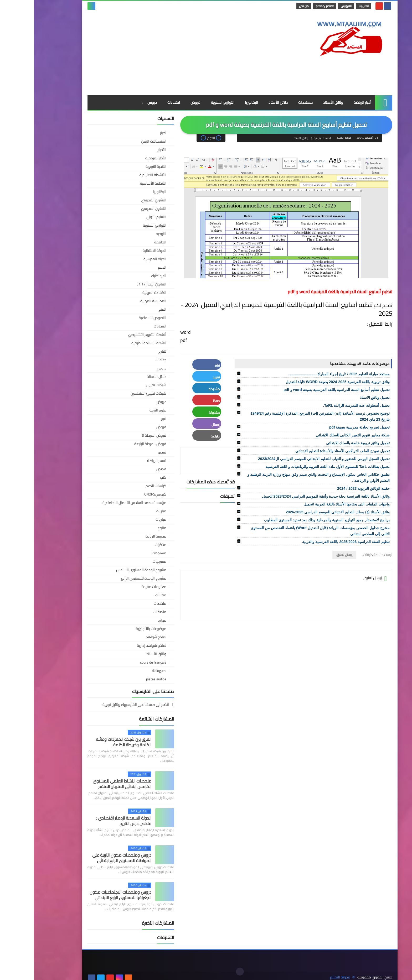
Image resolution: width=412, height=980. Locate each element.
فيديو (128, 452)
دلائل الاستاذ (123, 377)
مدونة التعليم (306, 972)
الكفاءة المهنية (120, 293)
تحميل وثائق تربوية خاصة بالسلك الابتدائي (324, 443)
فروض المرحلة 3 (120, 435)
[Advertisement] (149, 53)
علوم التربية (124, 410)
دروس (118, 102)
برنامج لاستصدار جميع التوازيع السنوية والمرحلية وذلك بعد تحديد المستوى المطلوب (293, 520)
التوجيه (127, 234)
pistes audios (122, 679)
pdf (150, 340)
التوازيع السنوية (189, 102)
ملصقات (126, 612)
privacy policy (291, 6)
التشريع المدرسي (120, 200)
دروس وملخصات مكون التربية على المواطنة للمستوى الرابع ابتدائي (88, 858)
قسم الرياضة (123, 461)
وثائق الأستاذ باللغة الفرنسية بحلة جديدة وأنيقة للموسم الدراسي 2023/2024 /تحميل (292, 496)
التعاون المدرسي (120, 208)
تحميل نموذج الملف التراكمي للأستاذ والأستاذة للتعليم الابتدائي (309, 451)
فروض (162, 102)
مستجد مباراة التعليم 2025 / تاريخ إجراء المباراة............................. (305, 374)
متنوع (128, 528)
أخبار (129, 133)
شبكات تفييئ (122, 385)
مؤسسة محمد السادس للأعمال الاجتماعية (101, 503)
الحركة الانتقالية (121, 251)
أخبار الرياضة (329, 102)
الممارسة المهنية (119, 301)
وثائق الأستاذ (299, 102)
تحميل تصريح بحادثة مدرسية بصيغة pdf (326, 427)
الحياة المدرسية (121, 259)
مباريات (127, 519)
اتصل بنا (330, 6)
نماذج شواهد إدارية (118, 645)
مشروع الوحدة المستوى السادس (107, 570)
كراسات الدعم (122, 486)
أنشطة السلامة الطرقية (115, 343)
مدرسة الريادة (122, 536)
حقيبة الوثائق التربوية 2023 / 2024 (329, 488)
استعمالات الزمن (120, 141)
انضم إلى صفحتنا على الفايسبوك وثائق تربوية (102, 705)
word (152, 332)
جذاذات (127, 360)
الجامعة (126, 242)
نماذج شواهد (122, 637)
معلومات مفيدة (120, 587)
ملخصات (126, 603)
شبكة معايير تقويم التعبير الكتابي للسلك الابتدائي (319, 435)
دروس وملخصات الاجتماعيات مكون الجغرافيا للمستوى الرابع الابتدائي (87, 895)
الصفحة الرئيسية (289, 138)
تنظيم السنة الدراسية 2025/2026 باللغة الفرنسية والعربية (312, 542)
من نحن (270, 6)
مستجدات (272, 102)
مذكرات (127, 545)
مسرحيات (126, 561)
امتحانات (140, 102)
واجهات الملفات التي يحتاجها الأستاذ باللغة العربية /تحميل (313, 504)
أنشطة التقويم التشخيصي (113, 335)
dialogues (125, 671)
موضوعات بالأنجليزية (117, 629)
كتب (129, 477)
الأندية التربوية (122, 166)
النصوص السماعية (119, 318)
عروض (128, 402)
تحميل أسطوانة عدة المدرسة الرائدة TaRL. (323, 405)
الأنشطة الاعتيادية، (119, 175)
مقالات (127, 595)
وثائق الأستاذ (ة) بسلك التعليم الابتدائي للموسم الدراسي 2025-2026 (304, 512)
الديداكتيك (125, 276)
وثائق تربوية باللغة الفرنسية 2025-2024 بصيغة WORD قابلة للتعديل (304, 382)
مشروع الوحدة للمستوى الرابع (110, 578)
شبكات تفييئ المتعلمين (115, 393)
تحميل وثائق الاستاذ (341, 398)
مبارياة (127, 511)
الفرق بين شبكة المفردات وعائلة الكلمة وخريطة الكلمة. (90, 742)
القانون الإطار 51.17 (117, 284)
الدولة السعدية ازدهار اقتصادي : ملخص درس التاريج (90, 821)
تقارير (128, 351)
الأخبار (128, 150)
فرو (130, 419)
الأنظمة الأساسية (119, 183)
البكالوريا (218, 102)
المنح (128, 309)
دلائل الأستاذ (244, 102)
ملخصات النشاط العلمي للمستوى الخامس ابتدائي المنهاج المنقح (88, 784)
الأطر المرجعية (122, 158)
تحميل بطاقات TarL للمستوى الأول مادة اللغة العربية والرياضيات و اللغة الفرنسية (294, 467)
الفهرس (313, 6)
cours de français (119, 662)
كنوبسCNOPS (121, 494)
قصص (127, 469)
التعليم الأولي (122, 217)
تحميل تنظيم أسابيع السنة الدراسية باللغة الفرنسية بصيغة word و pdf (303, 390)
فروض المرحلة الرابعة (116, 444)
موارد (128, 620)
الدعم (128, 267)
